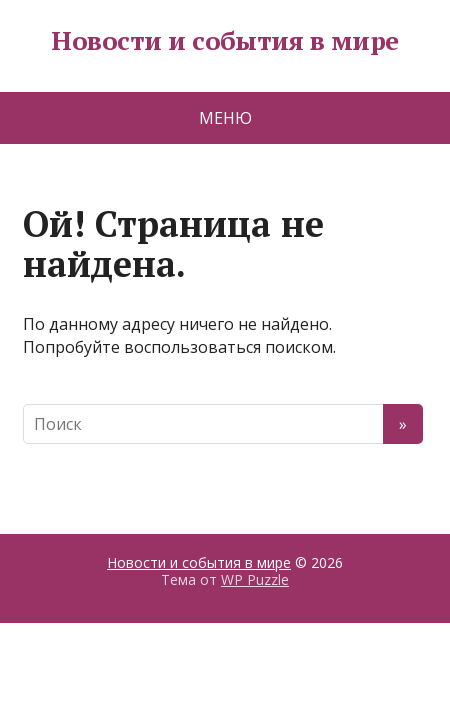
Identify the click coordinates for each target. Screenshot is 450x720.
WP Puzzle (255, 579)
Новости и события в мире (225, 41)
